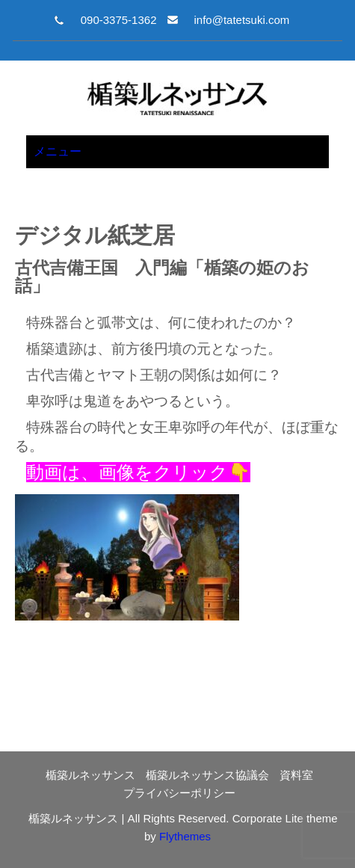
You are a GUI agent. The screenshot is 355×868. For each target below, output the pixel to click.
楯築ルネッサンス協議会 (207, 775)
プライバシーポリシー (179, 793)
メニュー (58, 151)
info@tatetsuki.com (241, 20)
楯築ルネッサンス (90, 775)
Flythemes (183, 836)
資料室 (296, 775)
